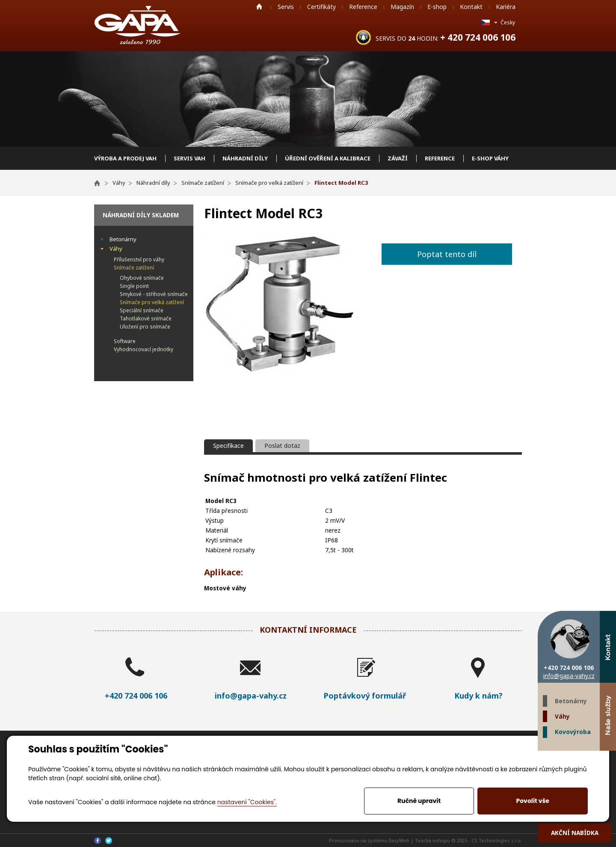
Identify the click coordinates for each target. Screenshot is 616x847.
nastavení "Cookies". (247, 802)
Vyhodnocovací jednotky (144, 349)
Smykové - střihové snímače (154, 294)
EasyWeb (399, 840)
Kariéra (506, 7)
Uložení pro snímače (145, 327)
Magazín (402, 7)
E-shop (437, 7)
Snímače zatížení (134, 268)
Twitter (592, 759)
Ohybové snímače (142, 278)
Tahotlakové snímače (146, 318)
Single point (134, 286)
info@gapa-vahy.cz (569, 676)
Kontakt (471, 7)
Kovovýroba (573, 732)
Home (259, 6)
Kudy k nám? (478, 696)
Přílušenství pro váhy (139, 259)
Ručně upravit (419, 801)
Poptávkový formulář (365, 696)
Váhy (562, 716)
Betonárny (571, 701)
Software (125, 341)
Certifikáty (321, 7)
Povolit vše (532, 801)
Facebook (608, 759)
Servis (286, 7)
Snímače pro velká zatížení (152, 302)
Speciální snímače (142, 310)
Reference (363, 7)
